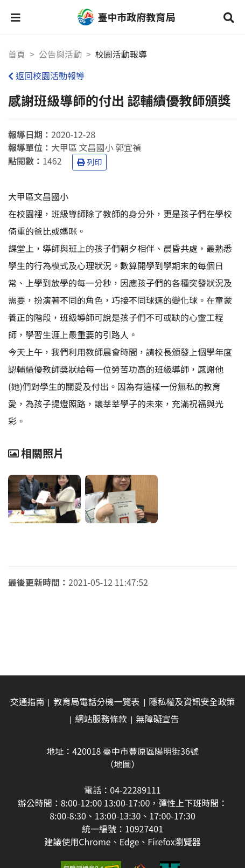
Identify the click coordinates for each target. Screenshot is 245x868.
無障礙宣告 (158, 719)
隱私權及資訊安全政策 (192, 701)
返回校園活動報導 (46, 76)
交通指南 (27, 701)
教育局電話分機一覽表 (96, 701)
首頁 (17, 54)
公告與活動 (60, 54)
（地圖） (122, 764)
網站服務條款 (101, 719)
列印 (89, 162)
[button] (16, 17)
